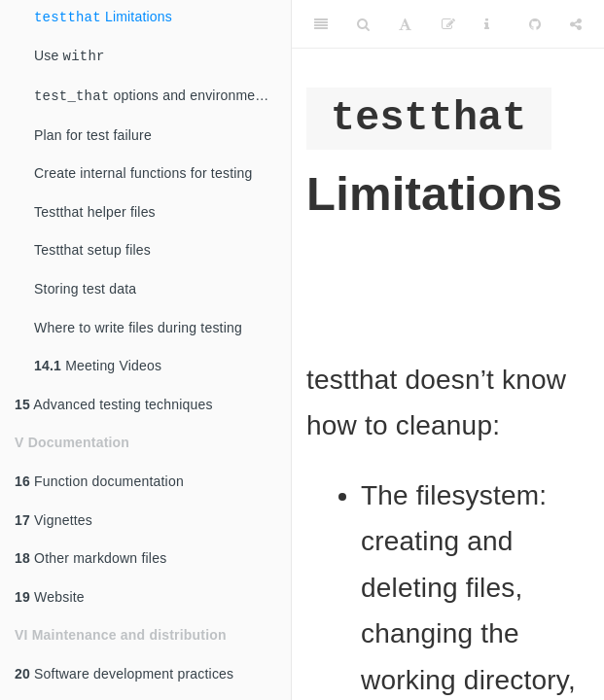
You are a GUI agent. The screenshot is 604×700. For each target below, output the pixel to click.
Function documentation (99, 483)
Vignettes (53, 522)
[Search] (363, 24)
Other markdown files (90, 560)
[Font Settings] (405, 24)
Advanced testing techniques (114, 406)
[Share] (576, 24)
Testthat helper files (95, 214)
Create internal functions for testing (143, 175)
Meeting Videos (98, 367)
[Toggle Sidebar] (321, 24)
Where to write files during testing (138, 330)
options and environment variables (162, 98)
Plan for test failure (93, 137)
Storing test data (85, 291)
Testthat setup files (92, 252)
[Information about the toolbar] (487, 24)
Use (70, 58)
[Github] (535, 24)
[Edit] (448, 24)
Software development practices (124, 676)
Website (50, 599)
